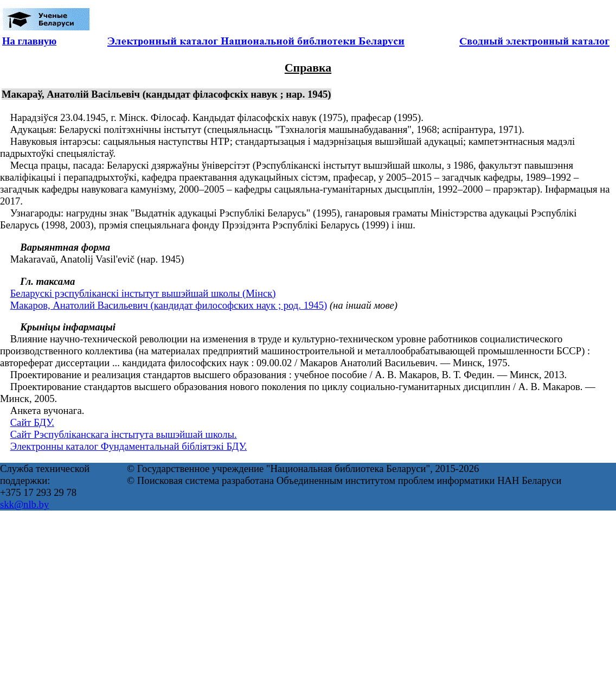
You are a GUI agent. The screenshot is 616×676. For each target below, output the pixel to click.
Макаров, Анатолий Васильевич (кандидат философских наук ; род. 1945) (169, 305)
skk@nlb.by (24, 504)
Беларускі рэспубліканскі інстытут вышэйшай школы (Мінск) (143, 293)
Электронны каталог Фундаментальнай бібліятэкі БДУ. (129, 446)
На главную (29, 41)
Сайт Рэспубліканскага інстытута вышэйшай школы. (124, 434)
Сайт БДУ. (32, 422)
